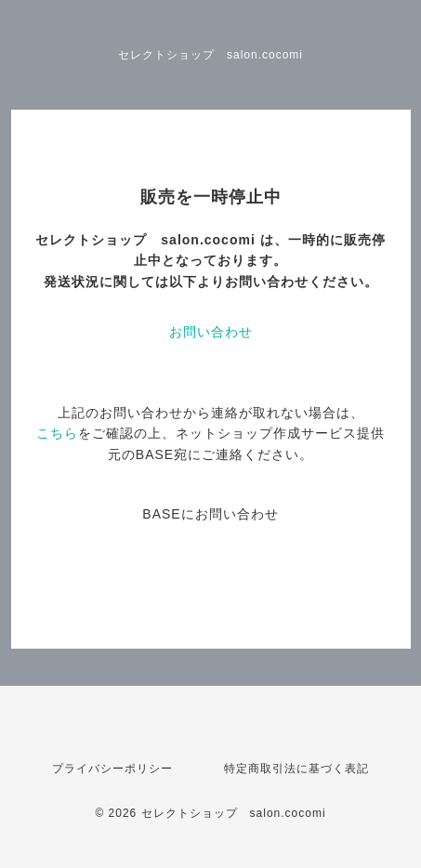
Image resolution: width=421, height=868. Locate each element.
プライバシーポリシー (112, 769)
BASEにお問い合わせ (210, 514)
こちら (57, 433)
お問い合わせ (211, 332)
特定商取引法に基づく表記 (296, 769)
